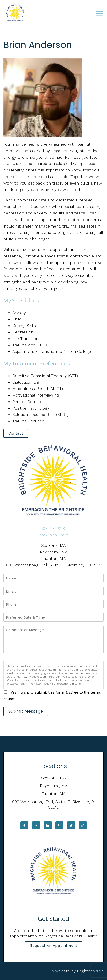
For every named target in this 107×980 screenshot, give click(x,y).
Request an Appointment (53, 946)
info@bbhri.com (54, 535)
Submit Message (26, 711)
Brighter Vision (90, 971)
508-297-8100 (53, 528)
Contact (16, 433)
